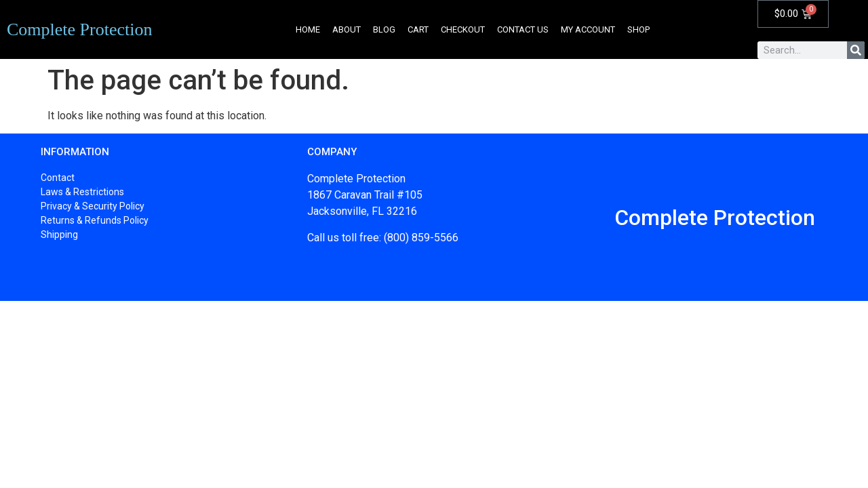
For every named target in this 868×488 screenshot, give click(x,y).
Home (308, 29)
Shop (638, 29)
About (347, 29)
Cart (418, 29)
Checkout (463, 29)
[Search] (856, 50)
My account (588, 29)
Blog (384, 29)
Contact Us (523, 29)
